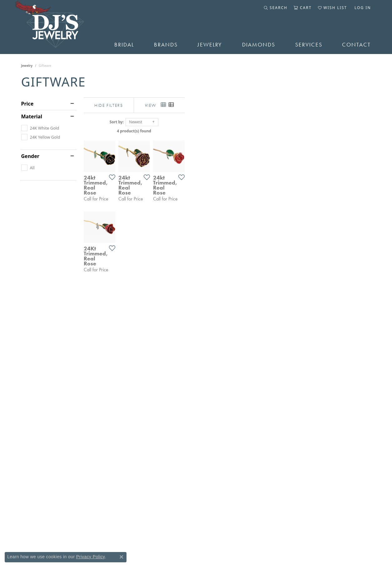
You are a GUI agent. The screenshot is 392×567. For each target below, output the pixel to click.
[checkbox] (40, 128)
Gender (30, 156)
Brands (166, 45)
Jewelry (210, 45)
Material (32, 116)
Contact (356, 45)
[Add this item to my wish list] (172, 239)
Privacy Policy (91, 557)
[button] (276, 8)
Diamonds (259, 45)
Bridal (124, 45)
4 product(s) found (227, 131)
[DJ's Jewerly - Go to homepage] (59, 27)
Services (309, 45)
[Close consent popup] (122, 557)
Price (27, 104)
